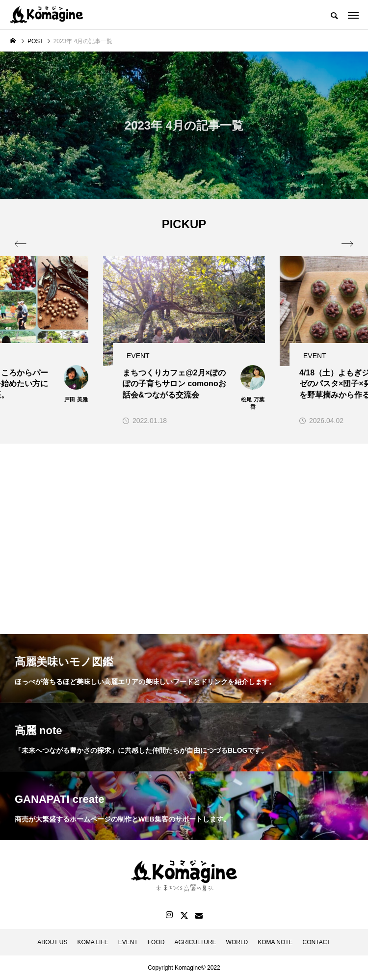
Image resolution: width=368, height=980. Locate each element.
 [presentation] (347, 244)
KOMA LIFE (92, 942)
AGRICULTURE (195, 942)
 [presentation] (21, 244)
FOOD (156, 942)
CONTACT (317, 942)
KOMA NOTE (275, 942)
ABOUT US (52, 942)
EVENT (128, 942)
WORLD (237, 942)
